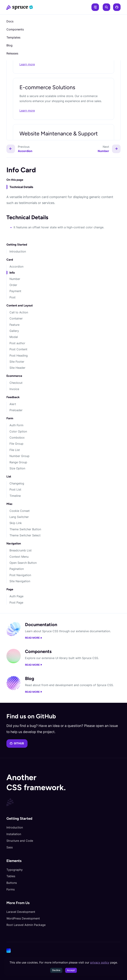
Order (13, 285)
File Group (16, 444)
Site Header (17, 368)
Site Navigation (20, 581)
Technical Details (21, 187)
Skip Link (16, 523)
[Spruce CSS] (20, 7)
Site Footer (17, 362)
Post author (17, 343)
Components (15, 29)
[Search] (106, 7)
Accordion (16, 266)
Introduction (18, 251)
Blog (9, 45)
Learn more (27, 64)
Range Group (18, 462)
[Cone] (63, 951)
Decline (56, 970)
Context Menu (19, 557)
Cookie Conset (20, 511)
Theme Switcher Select (25, 535)
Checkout (16, 383)
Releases (12, 53)
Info (12, 273)
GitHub (17, 743)
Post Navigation (20, 575)
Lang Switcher (19, 517)
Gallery (14, 331)
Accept (71, 970)
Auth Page (16, 596)
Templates (13, 37)
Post (13, 297)
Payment (15, 291)
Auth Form (16, 425)
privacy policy (100, 962)
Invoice (14, 389)
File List (15, 450)
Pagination (17, 569)
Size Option (17, 468)
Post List (15, 489)
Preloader (16, 410)
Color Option (18, 431)
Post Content (18, 349)
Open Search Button (23, 563)
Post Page (16, 602)
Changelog (17, 483)
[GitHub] (117, 7)
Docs (10, 21)
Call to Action (19, 312)
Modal (14, 337)
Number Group (19, 456)
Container (16, 318)
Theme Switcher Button (25, 529)
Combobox (17, 438)
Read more (34, 638)
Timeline (15, 496)
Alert (13, 404)
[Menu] (95, 7)
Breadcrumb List (21, 550)
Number (15, 279)
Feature (14, 325)
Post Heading (19, 356)
